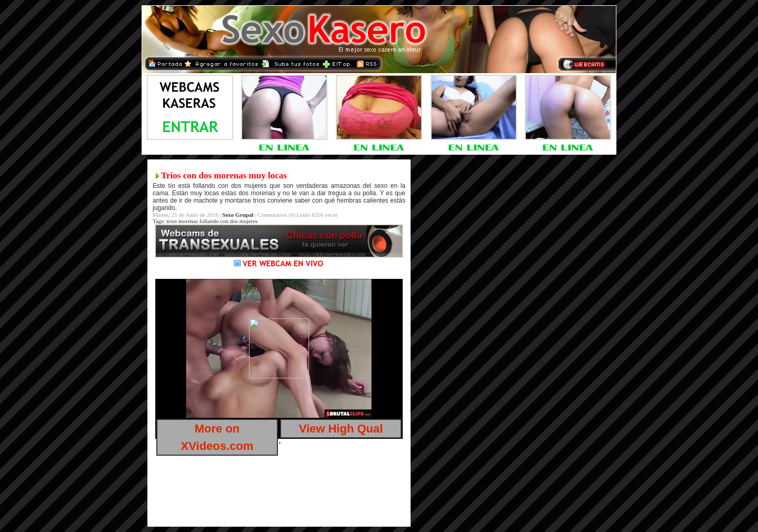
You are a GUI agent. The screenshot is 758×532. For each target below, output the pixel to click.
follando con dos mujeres (229, 221)
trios (172, 221)
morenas (188, 221)
